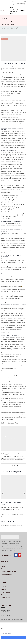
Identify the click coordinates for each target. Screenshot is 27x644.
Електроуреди (5, 22)
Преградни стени (16, 22)
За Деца (13, 25)
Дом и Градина (5, 25)
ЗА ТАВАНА (5, 19)
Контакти (13, 14)
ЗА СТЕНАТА (13, 16)
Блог (8, 28)
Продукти (13, 9)
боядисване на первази (10, 458)
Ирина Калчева (20, 68)
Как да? (14, 28)
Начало (13, 7)
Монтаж (13, 12)
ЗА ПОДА (4, 16)
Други (12, 19)
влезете (9, 525)
